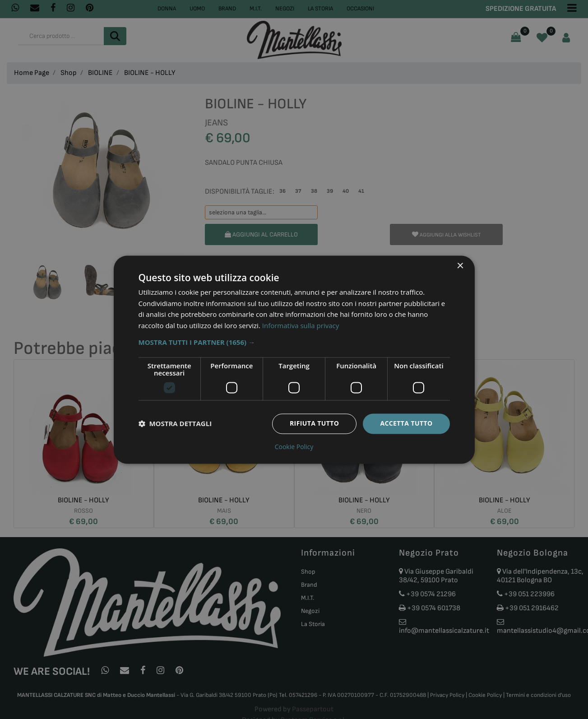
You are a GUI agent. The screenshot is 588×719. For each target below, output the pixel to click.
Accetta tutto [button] (406, 423)
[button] (294, 342)
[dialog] (294, 359)
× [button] (460, 266)
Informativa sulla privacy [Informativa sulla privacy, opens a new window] (301, 326)
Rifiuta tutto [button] (314, 423)
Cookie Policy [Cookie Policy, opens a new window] (294, 447)
